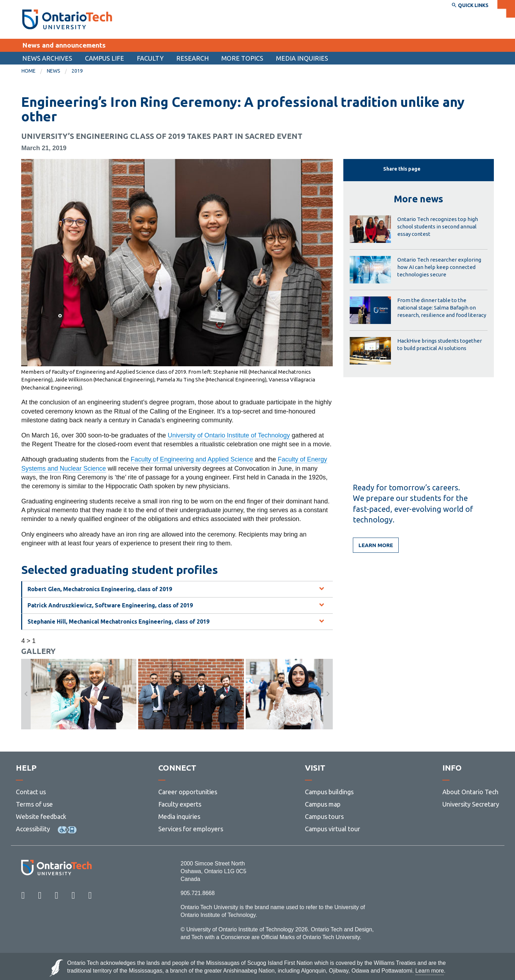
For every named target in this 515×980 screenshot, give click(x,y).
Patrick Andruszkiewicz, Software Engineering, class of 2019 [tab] (110, 605)
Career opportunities (188, 792)
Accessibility (33, 829)
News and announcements (64, 45)
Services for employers (191, 829)
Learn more (376, 545)
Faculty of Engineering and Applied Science (192, 459)
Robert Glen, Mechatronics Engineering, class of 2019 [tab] (100, 589)
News (54, 71)
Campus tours (324, 816)
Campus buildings (329, 792)
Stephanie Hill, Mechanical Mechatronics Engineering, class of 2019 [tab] (118, 621)
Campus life (105, 58)
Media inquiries (302, 58)
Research (192, 58)
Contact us (31, 792)
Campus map (323, 804)
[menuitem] (47, 58)
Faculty (150, 58)
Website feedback (41, 816)
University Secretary (471, 804)
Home (29, 71)
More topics (242, 58)
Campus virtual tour (333, 829)
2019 (77, 71)
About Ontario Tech (470, 792)
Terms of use (34, 804)
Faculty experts (180, 804)
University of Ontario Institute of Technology (229, 435)
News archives (47, 58)
